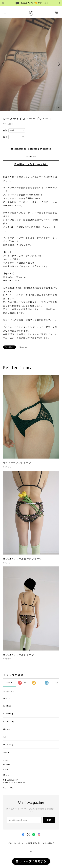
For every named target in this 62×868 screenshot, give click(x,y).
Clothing (8, 714)
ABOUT (7, 770)
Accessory (9, 721)
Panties (7, 706)
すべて (10, 683)
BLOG (6, 775)
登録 (49, 820)
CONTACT (9, 788)
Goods (7, 729)
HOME (7, 765)
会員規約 (51, 843)
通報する (23, 347)
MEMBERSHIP (10, 780)
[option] (31, 64)
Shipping (8, 744)
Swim (6, 752)
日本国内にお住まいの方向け (31, 165)
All (5, 737)
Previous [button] (3, 64)
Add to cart (31, 157)
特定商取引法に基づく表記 (36, 843)
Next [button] (59, 64)
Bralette (8, 698)
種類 (5, 130)
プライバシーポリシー (16, 843)
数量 (5, 137)
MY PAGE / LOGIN (15, 783)
